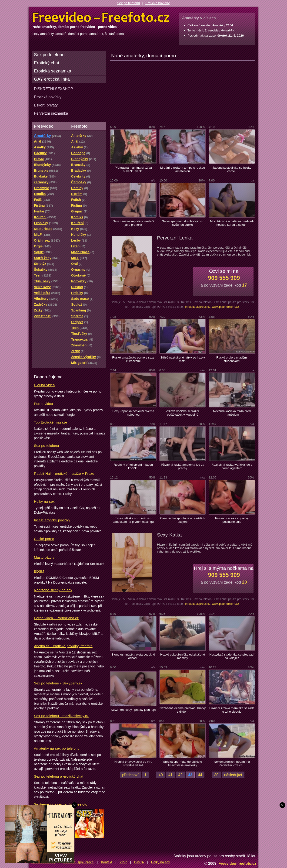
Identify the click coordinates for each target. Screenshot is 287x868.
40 (161, 775)
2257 (123, 862)
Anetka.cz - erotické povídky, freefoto (63, 646)
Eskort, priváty (46, 105)
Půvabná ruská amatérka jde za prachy (183, 466)
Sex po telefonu (128, 3)
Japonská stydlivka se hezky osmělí (232, 169)
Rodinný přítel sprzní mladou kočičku (133, 466)
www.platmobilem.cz (226, 307)
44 (200, 775)
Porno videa (43, 404)
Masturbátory (44, 557)
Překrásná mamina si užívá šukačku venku (133, 169)
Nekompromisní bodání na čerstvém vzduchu (232, 763)
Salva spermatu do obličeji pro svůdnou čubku (182, 223)
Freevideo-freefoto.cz (237, 863)
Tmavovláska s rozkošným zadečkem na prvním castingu (133, 520)
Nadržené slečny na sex (53, 590)
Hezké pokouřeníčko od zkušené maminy (183, 656)
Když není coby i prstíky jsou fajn (133, 710)
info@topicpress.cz (198, 307)
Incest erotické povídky (52, 520)
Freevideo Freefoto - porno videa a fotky (101, 17)
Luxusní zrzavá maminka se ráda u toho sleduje (232, 710)
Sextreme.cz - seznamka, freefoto (61, 804)
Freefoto (79, 126)
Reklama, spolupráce (78, 862)
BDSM (39, 571)
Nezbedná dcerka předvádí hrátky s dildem (183, 710)
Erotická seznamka (53, 71)
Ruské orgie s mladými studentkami (232, 359)
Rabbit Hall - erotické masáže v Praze (64, 473)
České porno (44, 539)
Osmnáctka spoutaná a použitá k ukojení (183, 520)
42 (180, 775)
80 (216, 775)
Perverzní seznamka (51, 113)
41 (170, 775)
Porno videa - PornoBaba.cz (56, 618)
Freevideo (44, 126)
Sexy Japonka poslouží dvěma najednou (133, 413)
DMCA (139, 862)
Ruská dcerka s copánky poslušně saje (232, 520)
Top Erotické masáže (50, 422)
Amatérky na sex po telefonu (57, 748)
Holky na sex (44, 501)
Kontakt (107, 862)
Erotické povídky (157, 3)
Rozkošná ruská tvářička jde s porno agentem (232, 466)
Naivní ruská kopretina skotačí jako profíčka (133, 223)
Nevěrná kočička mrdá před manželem (232, 413)
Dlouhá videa (44, 385)
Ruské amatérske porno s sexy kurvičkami (133, 359)
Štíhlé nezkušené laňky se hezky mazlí (183, 359)
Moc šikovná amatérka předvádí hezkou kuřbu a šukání (232, 223)
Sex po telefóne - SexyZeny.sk (58, 683)
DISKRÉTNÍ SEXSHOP (53, 89)
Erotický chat (47, 63)
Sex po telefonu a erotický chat (59, 776)
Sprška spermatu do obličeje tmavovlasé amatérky (183, 763)
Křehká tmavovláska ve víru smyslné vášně (133, 763)
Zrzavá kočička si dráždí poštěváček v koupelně (183, 413)
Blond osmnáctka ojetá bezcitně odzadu (133, 656)
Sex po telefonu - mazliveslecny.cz (61, 716)
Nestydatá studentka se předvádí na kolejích (232, 656)
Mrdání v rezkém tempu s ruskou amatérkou (183, 169)
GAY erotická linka (52, 79)
